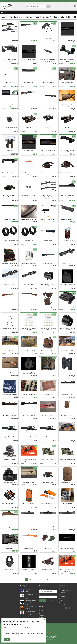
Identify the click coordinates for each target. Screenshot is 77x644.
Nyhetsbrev (53, 626)
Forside (2, 12)
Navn (13, 629)
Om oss (41, 614)
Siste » (49, 580)
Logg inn (41, 617)
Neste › (43, 580)
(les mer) (17, 635)
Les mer (54, 639)
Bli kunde (42, 612)
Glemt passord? (54, 601)
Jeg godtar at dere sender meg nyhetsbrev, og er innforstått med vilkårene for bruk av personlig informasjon (23, 634)
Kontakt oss (42, 619)
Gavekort (42, 616)
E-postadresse (43, 589)
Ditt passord (42, 595)
